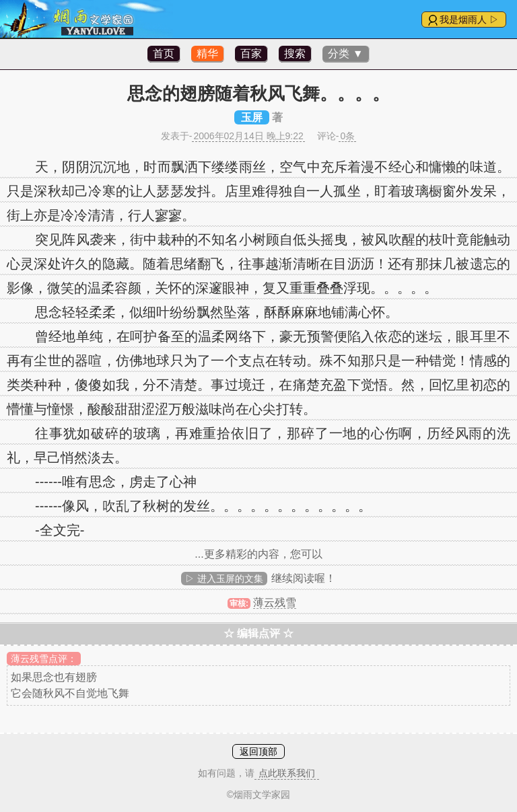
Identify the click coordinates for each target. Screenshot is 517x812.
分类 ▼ (345, 53)
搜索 (295, 53)
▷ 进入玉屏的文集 (224, 579)
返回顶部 (258, 751)
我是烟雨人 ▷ (469, 20)
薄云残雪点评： (44, 659)
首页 (164, 53)
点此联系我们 (287, 773)
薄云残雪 (275, 602)
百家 (251, 53)
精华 (207, 53)
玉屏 (252, 117)
